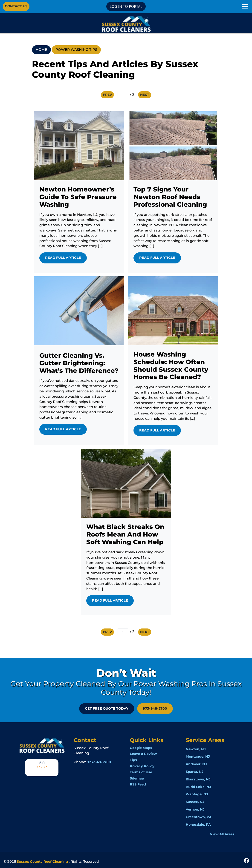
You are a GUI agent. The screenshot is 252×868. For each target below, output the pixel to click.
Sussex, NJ (195, 802)
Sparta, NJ (195, 772)
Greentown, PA (199, 817)
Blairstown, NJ (198, 779)
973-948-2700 (155, 708)
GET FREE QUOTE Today (107, 708)
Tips (133, 760)
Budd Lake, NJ (198, 787)
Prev (107, 95)
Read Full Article (63, 258)
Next (145, 95)
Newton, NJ (196, 749)
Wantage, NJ (197, 794)
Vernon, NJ (195, 809)
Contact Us (16, 6)
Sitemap (137, 778)
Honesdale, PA (198, 825)
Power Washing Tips (76, 50)
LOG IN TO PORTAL (126, 6)
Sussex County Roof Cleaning (42, 862)
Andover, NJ (196, 764)
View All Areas (222, 834)
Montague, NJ (198, 757)
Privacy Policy (142, 766)
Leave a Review (143, 754)
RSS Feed (138, 784)
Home (41, 50)
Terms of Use (141, 772)
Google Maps (141, 748)
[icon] (246, 860)
